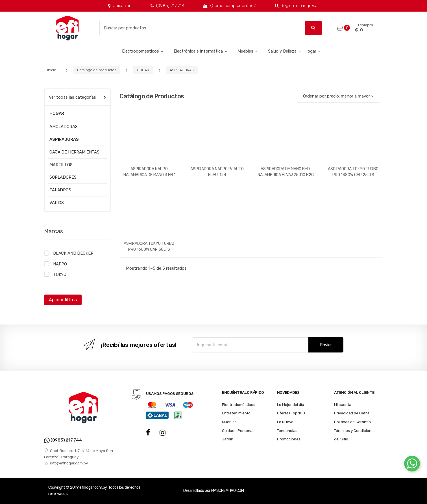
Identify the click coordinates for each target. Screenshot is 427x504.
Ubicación (120, 6)
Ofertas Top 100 (291, 413)
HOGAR (143, 70)
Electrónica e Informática (198, 51)
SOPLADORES (63, 177)
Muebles (245, 51)
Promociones (289, 439)
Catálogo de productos (97, 70)
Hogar (310, 51)
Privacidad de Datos (352, 413)
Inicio (52, 70)
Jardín (228, 439)
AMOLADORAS (64, 127)
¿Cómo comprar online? (229, 6)
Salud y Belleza (282, 51)
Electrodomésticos (140, 51)
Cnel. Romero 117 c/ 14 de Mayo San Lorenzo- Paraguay (79, 454)
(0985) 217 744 (167, 6)
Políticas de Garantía (352, 422)
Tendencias (287, 431)
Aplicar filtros (63, 300)
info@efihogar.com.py (66, 463)
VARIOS (57, 203)
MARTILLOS (61, 165)
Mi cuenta (343, 405)
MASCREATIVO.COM (228, 491)
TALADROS (60, 190)
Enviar (326, 345)
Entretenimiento (236, 413)
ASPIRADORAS (182, 70)
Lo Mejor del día (291, 405)
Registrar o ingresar (297, 6)
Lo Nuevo (285, 422)
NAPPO (60, 264)
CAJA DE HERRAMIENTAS (74, 152)
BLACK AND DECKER (73, 253)
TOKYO (60, 274)
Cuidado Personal (238, 431)
